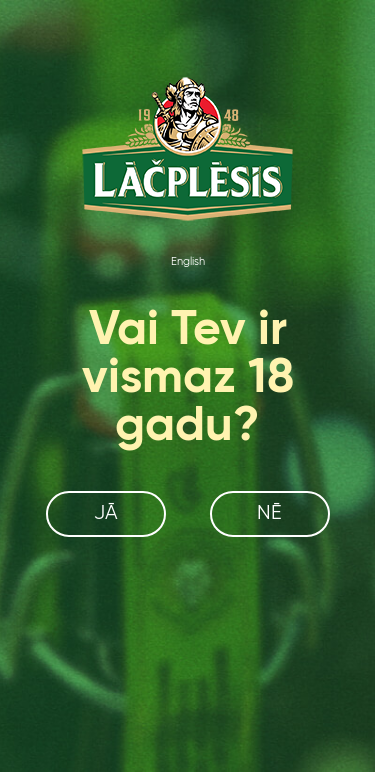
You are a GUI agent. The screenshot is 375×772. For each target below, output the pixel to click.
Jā (106, 513)
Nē (269, 513)
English (188, 262)
